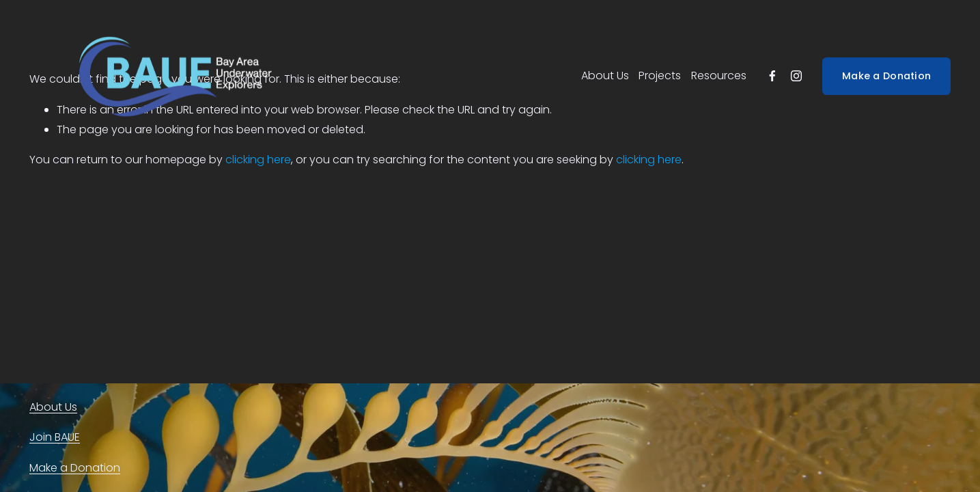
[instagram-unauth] (796, 76)
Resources (719, 76)
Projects (660, 76)
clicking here (258, 160)
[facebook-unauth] (772, 76)
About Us (605, 76)
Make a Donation (886, 76)
